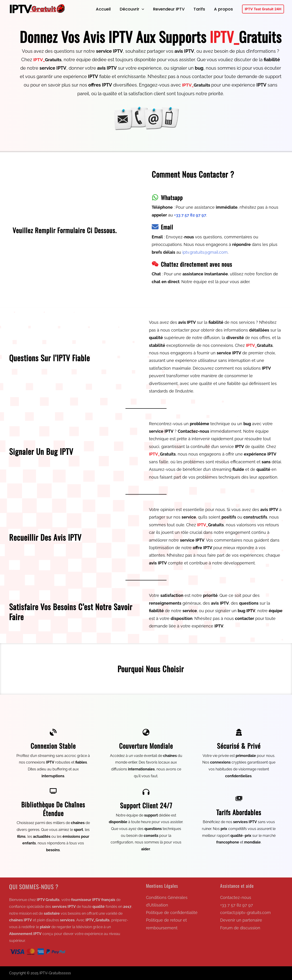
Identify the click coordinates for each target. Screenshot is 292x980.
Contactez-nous (236, 897)
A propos (224, 9)
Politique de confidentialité (172, 913)
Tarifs (200, 9)
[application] (144, 9)
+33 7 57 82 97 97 (237, 905)
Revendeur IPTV (171, 9)
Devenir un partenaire (241, 920)
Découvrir (134, 9)
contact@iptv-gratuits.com (245, 913)
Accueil (107, 9)
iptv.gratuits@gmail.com (205, 252)
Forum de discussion (240, 928)
